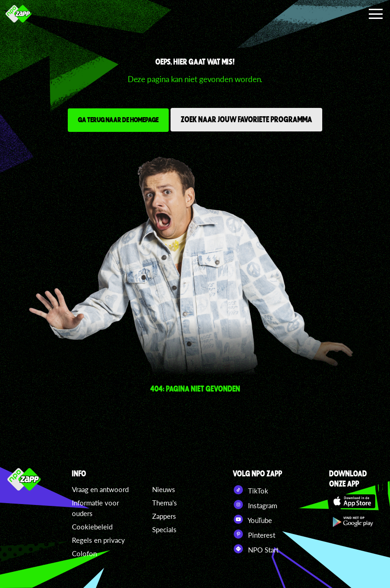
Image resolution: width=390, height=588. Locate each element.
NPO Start (256, 549)
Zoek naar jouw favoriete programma (246, 119)
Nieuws (164, 489)
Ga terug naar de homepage (118, 119)
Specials (164, 529)
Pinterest (254, 534)
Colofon (84, 553)
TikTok (251, 490)
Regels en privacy (98, 540)
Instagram (255, 505)
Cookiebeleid (92, 527)
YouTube (252, 519)
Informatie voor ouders (95, 508)
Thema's (165, 503)
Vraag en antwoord (100, 489)
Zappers (164, 516)
